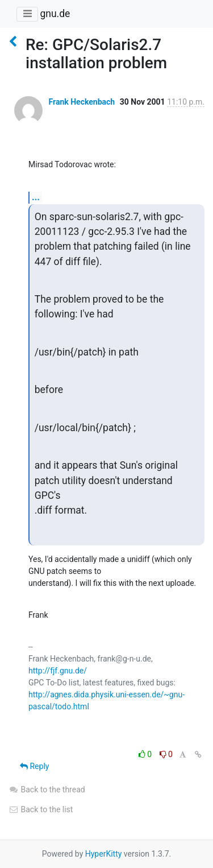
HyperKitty (104, 854)
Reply (34, 766)
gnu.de (55, 14)
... (36, 197)
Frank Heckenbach (82, 102)
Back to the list (41, 809)
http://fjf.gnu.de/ (58, 671)
